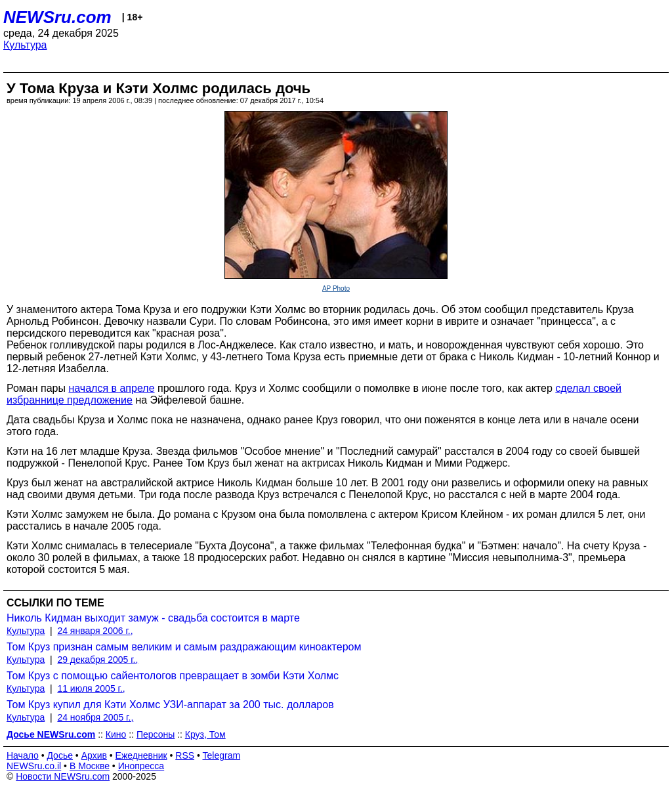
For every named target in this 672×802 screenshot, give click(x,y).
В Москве (90, 766)
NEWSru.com (57, 17)
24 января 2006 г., (95, 631)
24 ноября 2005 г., (95, 717)
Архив (94, 755)
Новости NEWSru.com (63, 776)
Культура (25, 45)
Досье (60, 755)
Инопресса (141, 766)
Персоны (156, 734)
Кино (116, 734)
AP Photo (336, 288)
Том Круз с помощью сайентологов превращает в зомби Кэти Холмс (173, 676)
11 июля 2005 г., (91, 688)
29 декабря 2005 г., (97, 660)
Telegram (222, 755)
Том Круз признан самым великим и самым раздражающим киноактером (184, 647)
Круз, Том (205, 734)
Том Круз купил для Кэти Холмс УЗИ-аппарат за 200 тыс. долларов (170, 705)
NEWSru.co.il (34, 766)
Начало (23, 755)
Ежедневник (141, 755)
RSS (185, 755)
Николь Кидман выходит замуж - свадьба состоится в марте (153, 618)
